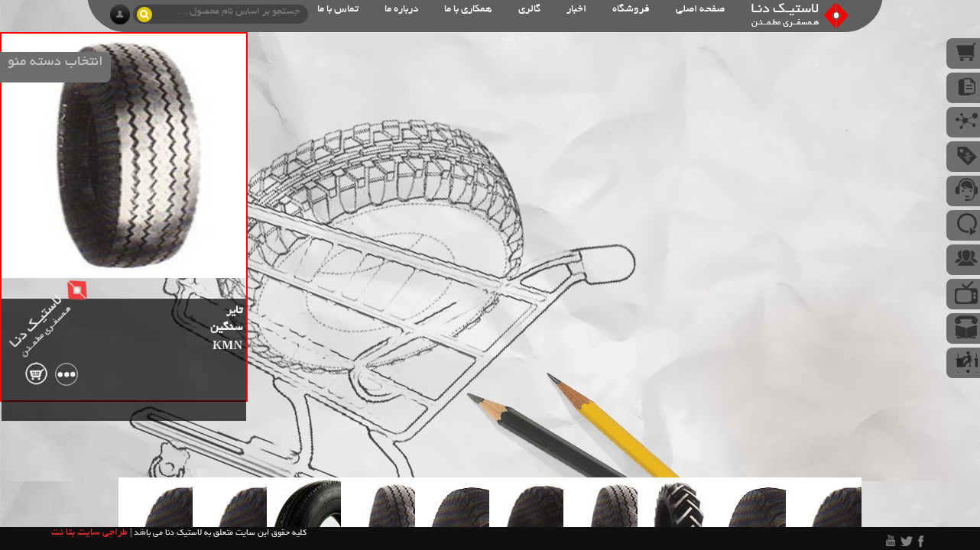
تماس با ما (338, 10)
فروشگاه (631, 10)
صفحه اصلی (700, 10)
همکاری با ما (468, 10)
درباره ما (401, 10)
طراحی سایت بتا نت (89, 533)
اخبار (576, 10)
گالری (529, 10)
